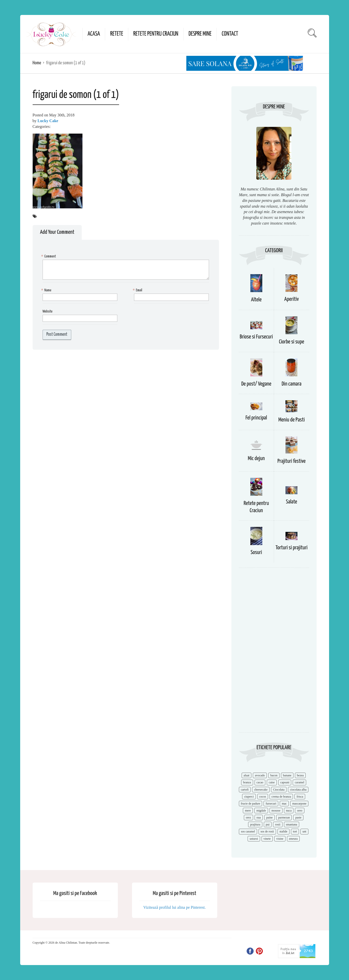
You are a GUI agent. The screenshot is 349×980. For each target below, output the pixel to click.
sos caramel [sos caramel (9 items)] (248, 831)
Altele (256, 300)
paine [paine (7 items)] (270, 817)
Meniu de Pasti (291, 420)
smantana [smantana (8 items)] (292, 824)
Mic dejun (256, 458)
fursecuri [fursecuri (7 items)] (271, 804)
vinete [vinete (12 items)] (267, 839)
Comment (49, 257)
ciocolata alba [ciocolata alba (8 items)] (298, 790)
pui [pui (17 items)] (268, 824)
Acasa (94, 34)
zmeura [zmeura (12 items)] (293, 839)
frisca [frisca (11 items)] (300, 797)
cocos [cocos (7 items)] (263, 797)
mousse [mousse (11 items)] (276, 811)
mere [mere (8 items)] (248, 811)
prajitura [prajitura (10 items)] (255, 824)
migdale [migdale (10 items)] (261, 811)
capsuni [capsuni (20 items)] (285, 782)
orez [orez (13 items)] (248, 817)
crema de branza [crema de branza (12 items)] (281, 797)
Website (48, 311)
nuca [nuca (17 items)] (289, 811)
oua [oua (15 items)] (259, 817)
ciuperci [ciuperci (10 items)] (249, 797)
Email (138, 290)
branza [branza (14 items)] (247, 782)
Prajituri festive (292, 461)
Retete (117, 34)
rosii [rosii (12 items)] (278, 824)
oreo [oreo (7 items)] (300, 811)
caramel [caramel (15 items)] (299, 782)
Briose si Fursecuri (256, 337)
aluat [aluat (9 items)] (246, 775)
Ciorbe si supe (292, 342)
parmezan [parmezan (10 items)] (284, 817)
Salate (292, 502)
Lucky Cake (48, 121)
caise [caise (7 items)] (272, 782)
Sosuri (256, 552)
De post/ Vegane (256, 384)
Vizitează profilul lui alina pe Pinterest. (174, 907)
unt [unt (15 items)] (304, 831)
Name (47, 290)
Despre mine (200, 34)
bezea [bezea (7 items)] (300, 775)
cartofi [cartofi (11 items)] (245, 790)
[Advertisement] (274, 653)
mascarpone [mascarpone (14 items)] (299, 804)
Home (37, 63)
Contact (230, 34)
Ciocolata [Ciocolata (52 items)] (279, 790)
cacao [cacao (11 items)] (260, 782)
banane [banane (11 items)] (287, 775)
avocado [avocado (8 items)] (260, 775)
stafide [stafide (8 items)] (283, 831)
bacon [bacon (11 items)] (274, 775)
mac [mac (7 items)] (284, 804)
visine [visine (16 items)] (280, 839)
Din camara (291, 384)
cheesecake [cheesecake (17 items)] (261, 790)
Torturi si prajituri (292, 548)
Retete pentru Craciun (156, 34)
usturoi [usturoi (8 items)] (254, 839)
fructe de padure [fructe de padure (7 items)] (251, 804)
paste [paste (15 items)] (298, 817)
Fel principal (256, 418)
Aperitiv (291, 299)
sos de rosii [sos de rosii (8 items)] (267, 831)
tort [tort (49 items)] (295, 831)
